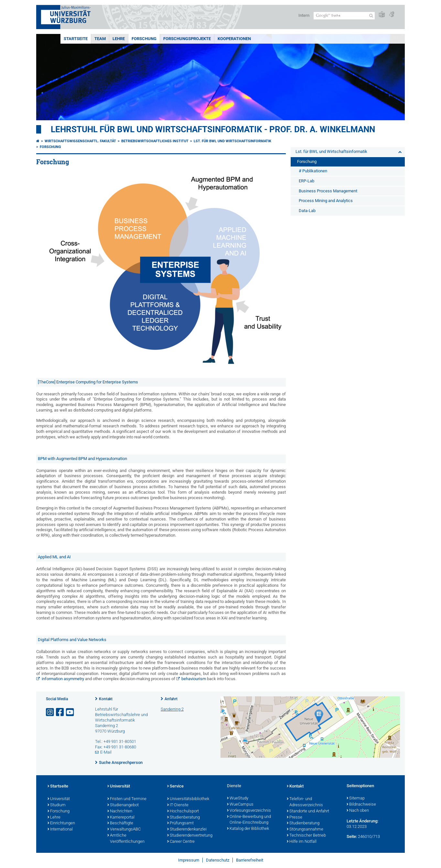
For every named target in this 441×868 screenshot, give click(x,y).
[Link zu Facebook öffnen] (60, 712)
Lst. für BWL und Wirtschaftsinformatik (232, 141)
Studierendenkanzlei (187, 830)
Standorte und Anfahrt (308, 811)
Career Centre (181, 842)
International (60, 830)
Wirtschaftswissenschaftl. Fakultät (80, 141)
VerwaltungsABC (124, 830)
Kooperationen (234, 39)
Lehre (119, 39)
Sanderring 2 (172, 709)
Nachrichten (120, 811)
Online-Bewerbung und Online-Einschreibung (249, 820)
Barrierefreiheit (250, 860)
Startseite (76, 39)
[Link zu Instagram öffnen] (50, 712)
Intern (304, 15)
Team (100, 39)
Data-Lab (307, 211)
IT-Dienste (178, 805)
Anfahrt (171, 699)
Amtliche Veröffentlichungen (126, 839)
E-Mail (106, 752)
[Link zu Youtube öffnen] (70, 712)
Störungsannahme (305, 830)
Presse (295, 818)
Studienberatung (183, 818)
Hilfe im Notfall (302, 842)
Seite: (352, 836)
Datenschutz (218, 860)
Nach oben (358, 811)
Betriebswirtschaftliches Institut (155, 141)
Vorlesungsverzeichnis (249, 811)
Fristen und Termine (127, 799)
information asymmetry (63, 679)
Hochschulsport (183, 811)
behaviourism (194, 679)
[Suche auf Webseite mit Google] (344, 16)
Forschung (144, 39)
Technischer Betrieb (306, 836)
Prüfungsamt (180, 823)
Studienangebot (123, 805)
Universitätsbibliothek (188, 799)
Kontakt (106, 699)
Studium (57, 805)
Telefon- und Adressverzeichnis (305, 802)
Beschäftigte (120, 823)
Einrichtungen (61, 823)
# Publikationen (313, 171)
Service (175, 787)
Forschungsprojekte (187, 39)
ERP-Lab (307, 181)
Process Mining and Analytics (326, 201)
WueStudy (238, 798)
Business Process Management (328, 191)
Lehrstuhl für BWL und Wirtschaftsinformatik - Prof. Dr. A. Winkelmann (213, 129)
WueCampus (240, 805)
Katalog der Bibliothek (248, 829)
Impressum (189, 860)
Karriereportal (121, 818)
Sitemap (356, 798)
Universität (59, 799)
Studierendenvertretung (190, 836)
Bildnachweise (361, 805)
